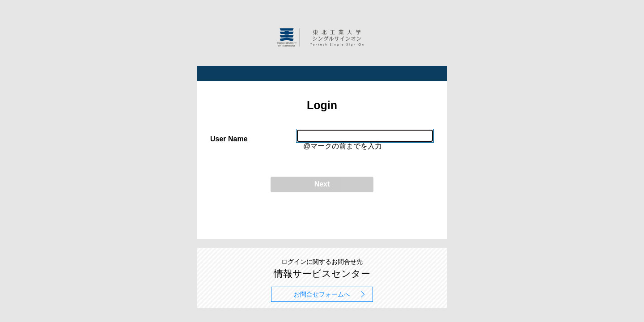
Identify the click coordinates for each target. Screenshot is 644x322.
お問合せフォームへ (322, 294)
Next (322, 184)
